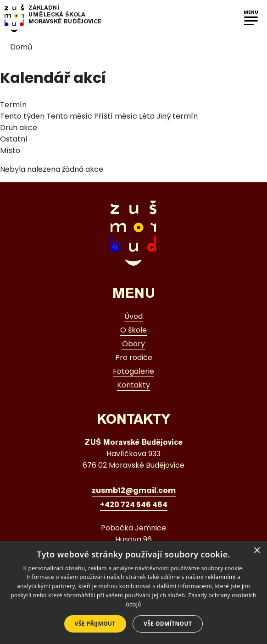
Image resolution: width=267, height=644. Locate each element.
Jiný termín (177, 116)
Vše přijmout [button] (95, 624)
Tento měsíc (69, 116)
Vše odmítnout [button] (168, 624)
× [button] (257, 551)
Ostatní (14, 139)
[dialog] (133, 592)
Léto (147, 116)
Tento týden (22, 116)
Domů (16, 47)
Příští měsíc (116, 116)
